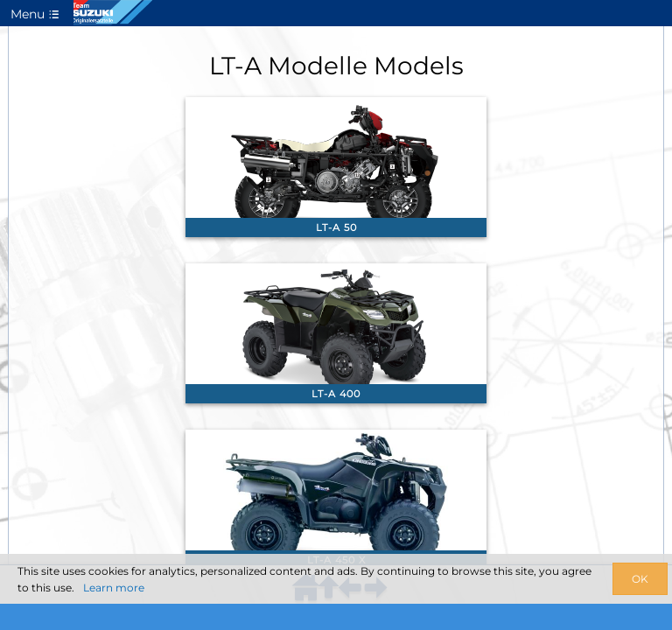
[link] (336, 167)
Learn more (114, 588)
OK (640, 579)
